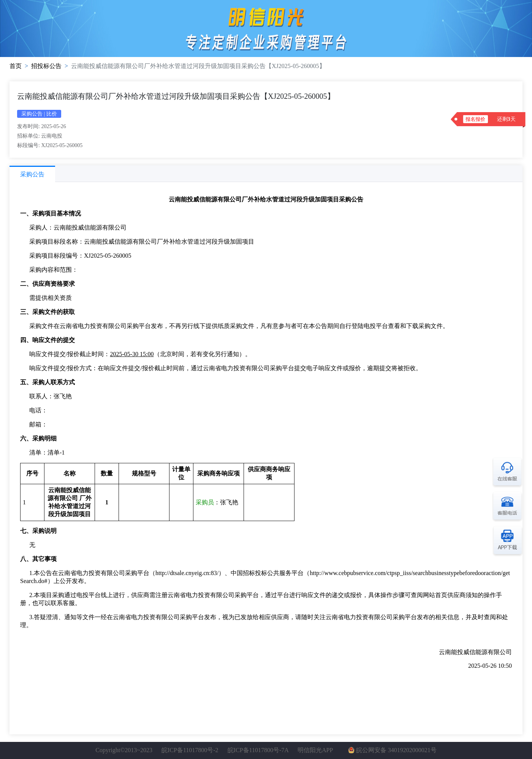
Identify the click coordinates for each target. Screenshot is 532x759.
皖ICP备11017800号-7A (258, 750)
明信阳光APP (315, 750)
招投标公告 (46, 66)
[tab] (32, 174)
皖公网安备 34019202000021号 (396, 750)
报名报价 (475, 119)
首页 (16, 66)
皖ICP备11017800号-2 (190, 750)
